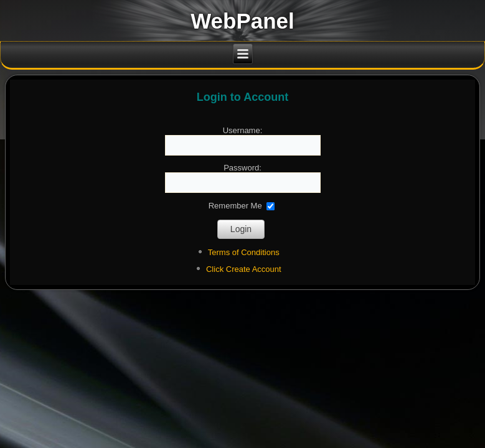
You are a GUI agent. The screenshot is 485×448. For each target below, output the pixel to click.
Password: (242, 168)
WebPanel (242, 21)
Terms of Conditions (244, 252)
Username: (243, 130)
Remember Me (235, 205)
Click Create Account (244, 269)
